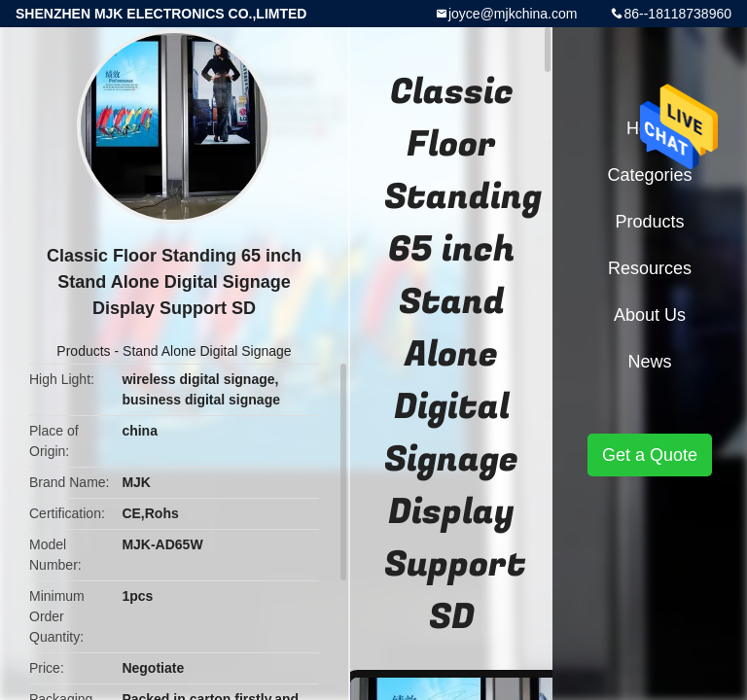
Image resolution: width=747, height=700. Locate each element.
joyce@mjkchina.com (513, 14)
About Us (650, 315)
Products (83, 351)
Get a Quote (650, 455)
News (649, 362)
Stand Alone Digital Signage (207, 351)
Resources (650, 268)
